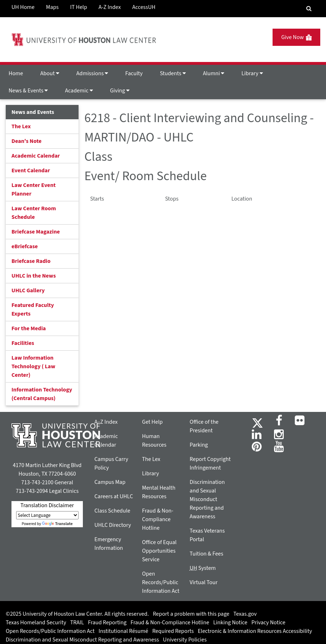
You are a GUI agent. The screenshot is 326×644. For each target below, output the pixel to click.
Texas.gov (245, 614)
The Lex (21, 126)
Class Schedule (112, 511)
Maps (52, 7)
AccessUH (144, 7)
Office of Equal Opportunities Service (159, 551)
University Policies (185, 640)
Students (173, 73)
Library (252, 73)
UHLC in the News (34, 276)
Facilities (23, 343)
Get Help (152, 422)
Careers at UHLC (114, 496)
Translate (57, 524)
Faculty (134, 73)
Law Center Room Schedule (34, 213)
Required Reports (173, 631)
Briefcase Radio (31, 261)
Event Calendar (31, 170)
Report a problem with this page (191, 614)
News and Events (33, 112)
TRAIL (77, 623)
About (50, 73)
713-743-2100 (37, 482)
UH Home (23, 7)
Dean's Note (27, 141)
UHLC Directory (113, 525)
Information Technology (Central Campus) (42, 394)
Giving (120, 91)
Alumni (214, 73)
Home (16, 73)
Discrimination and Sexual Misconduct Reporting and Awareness (207, 499)
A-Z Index (110, 7)
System (203, 568)
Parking (199, 445)
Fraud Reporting (107, 623)
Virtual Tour (204, 582)
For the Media (29, 328)
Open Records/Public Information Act (161, 582)
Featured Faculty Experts (33, 309)
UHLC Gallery (28, 290)
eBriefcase (25, 246)
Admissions (92, 73)
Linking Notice (230, 623)
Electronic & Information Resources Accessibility (255, 631)
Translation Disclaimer (47, 505)
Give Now (296, 37)
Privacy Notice (268, 623)
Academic (79, 91)
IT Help (79, 7)
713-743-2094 (32, 491)
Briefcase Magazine (36, 232)
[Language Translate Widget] (47, 515)
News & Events (28, 91)
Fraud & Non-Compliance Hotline (158, 519)
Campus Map (110, 482)
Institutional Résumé (123, 631)
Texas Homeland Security (36, 623)
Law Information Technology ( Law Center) (33, 366)
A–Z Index (106, 422)
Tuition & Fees (207, 554)
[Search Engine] (309, 9)
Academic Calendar (36, 156)
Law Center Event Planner (34, 189)
